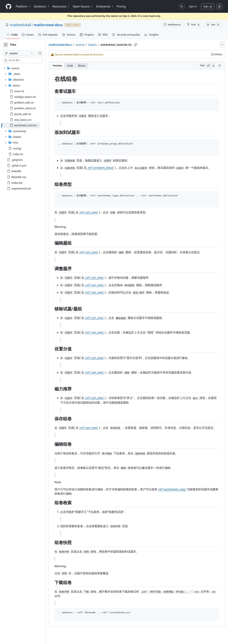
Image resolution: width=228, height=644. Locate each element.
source (92, 45)
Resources (61, 6)
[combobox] (30, 60)
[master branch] (25, 53)
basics (104, 45)
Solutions (42, 6)
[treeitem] (27, 125)
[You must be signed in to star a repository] (213, 25)
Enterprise (105, 6)
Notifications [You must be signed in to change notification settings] (172, 25)
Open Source (83, 6)
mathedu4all (20, 25)
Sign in (193, 6)
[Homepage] (9, 6)
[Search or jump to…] (182, 6)
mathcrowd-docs (48, 25)
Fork (194, 25)
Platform (23, 6)
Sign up (208, 6)
